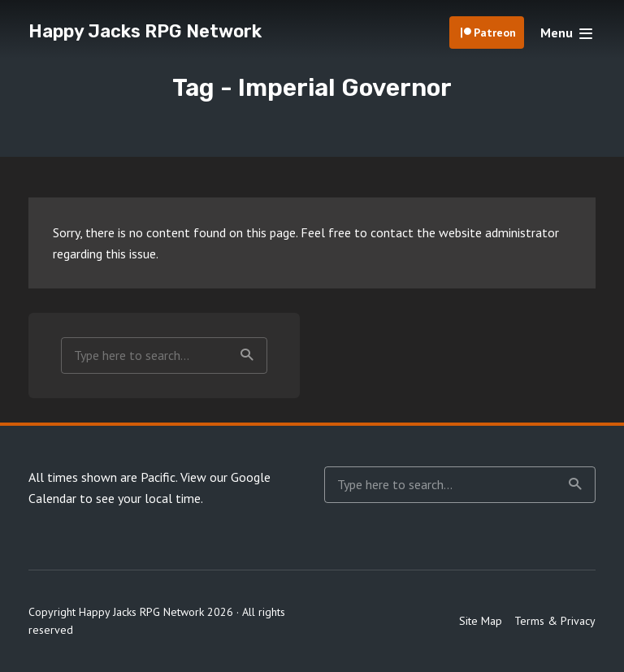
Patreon (495, 33)
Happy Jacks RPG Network (145, 31)
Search (247, 355)
